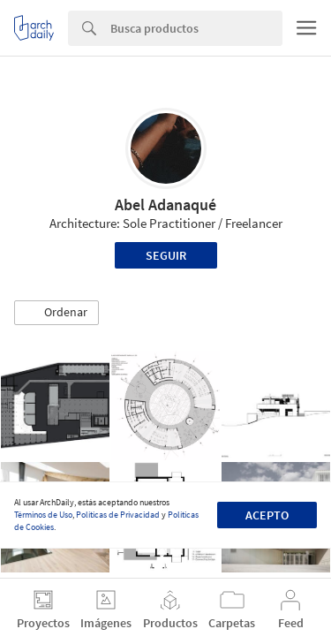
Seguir (166, 255)
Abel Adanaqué (165, 205)
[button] (56, 313)
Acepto (267, 515)
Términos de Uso (43, 515)
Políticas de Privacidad (118, 515)
